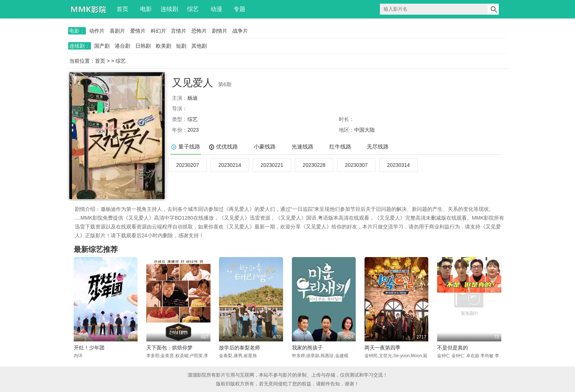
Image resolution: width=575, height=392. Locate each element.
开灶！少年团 (89, 348)
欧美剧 (164, 46)
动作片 (97, 31)
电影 (146, 9)
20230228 (314, 165)
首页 (122, 9)
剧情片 (220, 31)
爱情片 (138, 31)
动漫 (216, 9)
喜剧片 (117, 31)
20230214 (230, 165)
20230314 (398, 165)
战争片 (240, 31)
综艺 (193, 9)
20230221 (272, 165)
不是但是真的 (453, 348)
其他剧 (199, 46)
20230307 (356, 165)
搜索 (493, 9)
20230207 (187, 165)
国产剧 (102, 46)
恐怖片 (199, 31)
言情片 (179, 31)
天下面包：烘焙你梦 (169, 348)
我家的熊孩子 (307, 348)
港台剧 (122, 46)
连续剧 (169, 9)
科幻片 (158, 31)
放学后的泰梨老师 (239, 348)
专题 (239, 9)
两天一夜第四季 (382, 348)
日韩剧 (143, 46)
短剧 (181, 46)
